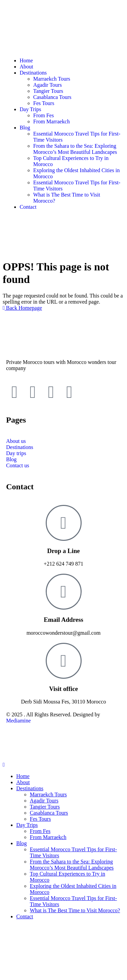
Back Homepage (22, 308)
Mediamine (18, 721)
